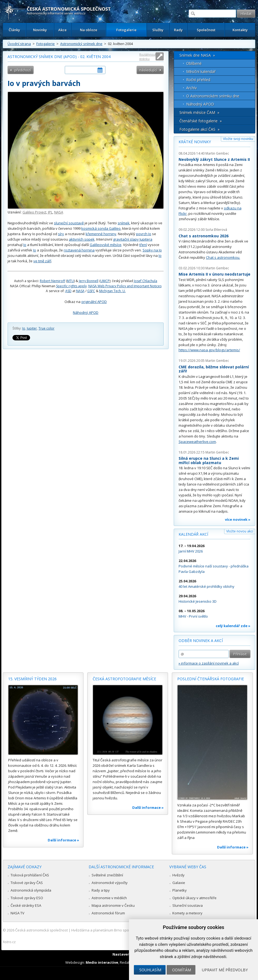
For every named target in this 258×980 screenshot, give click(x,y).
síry (61, 234)
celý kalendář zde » (233, 626)
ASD (68, 291)
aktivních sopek (82, 239)
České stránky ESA (26, 905)
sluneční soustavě (69, 223)
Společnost (206, 30)
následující (148, 70)
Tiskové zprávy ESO (27, 898)
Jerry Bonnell (89, 281)
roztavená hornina (79, 250)
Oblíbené (194, 63)
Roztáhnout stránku (148, 57)
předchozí (23, 70)
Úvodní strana (19, 44)
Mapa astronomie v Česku (113, 905)
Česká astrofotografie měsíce (124, 679)
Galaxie (179, 883)
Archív (191, 88)
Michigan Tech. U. (112, 291)
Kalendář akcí (193, 534)
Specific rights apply (71, 286)
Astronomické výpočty (110, 883)
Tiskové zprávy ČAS (27, 883)
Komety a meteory (187, 913)
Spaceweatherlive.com (197, 442)
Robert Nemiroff (52, 281)
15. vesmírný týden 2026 (32, 679)
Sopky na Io (152, 250)
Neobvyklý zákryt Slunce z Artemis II (214, 159)
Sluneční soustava (188, 905)
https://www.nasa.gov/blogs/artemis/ (209, 350)
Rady (178, 30)
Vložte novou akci (240, 531)
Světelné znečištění (107, 875)
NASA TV (17, 913)
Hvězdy (178, 875)
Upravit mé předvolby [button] (225, 970)
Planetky (180, 890)
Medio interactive (102, 962)
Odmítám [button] (182, 970)
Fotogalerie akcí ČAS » (199, 129)
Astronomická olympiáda (31, 890)
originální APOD (94, 302)
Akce (62, 30)
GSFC (91, 291)
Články (14, 30)
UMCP (105, 281)
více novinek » (238, 519)
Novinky (40, 30)
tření (143, 245)
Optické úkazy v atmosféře (194, 898)
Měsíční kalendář (201, 71)
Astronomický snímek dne (81, 44)
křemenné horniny (101, 234)
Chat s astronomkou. (223, 257)
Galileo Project (34, 212)
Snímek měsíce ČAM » (199, 112)
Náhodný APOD (86, 312)
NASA (59, 212)
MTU (70, 281)
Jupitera (146, 239)
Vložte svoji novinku (238, 139)
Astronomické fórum (108, 913)
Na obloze (89, 30)
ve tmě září (42, 261)
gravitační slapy (126, 239)
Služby (158, 30)
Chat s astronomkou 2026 (204, 236)
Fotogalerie (126, 30)
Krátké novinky (195, 142)
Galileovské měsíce (106, 245)
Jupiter (32, 328)
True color (46, 328)
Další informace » (63, 840)
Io (25, 245)
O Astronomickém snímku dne (213, 96)
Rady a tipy (101, 890)
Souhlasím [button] (150, 970)
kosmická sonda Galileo (101, 228)
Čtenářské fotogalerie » (201, 121)
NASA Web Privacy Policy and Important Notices (125, 286)
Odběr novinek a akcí (201, 641)
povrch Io (144, 234)
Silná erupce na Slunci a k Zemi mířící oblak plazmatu (209, 460)
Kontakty (240, 30)
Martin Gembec (217, 153)
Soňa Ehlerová (216, 230)
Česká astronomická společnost (41, 930)
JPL (50, 212)
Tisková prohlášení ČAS (30, 875)
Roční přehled (198, 80)
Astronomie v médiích (109, 898)
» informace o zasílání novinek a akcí (209, 663)
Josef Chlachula (146, 281)
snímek (124, 223)
